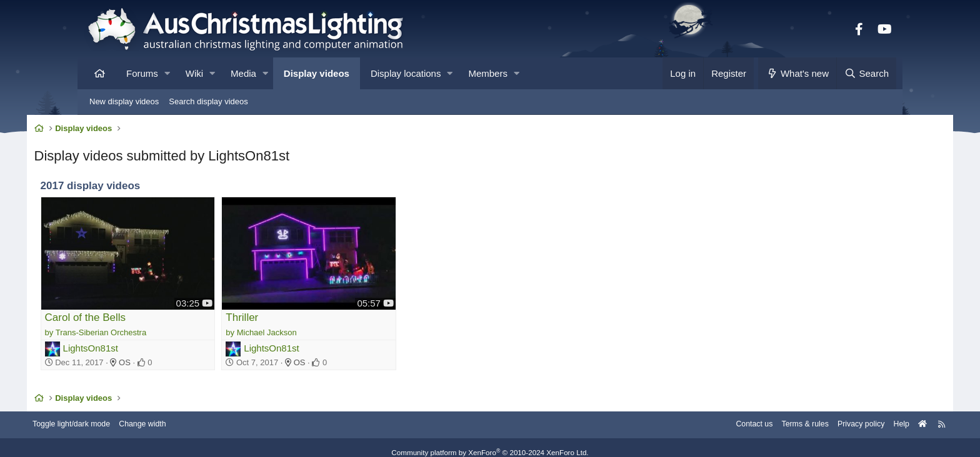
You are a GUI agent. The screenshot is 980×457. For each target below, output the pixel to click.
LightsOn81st (143, 336)
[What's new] (797, 73)
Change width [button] (205, 415)
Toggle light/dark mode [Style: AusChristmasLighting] (130, 415)
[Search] (866, 73)
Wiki (194, 73)
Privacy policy (801, 415)
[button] (167, 73)
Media (243, 73)
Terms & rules (742, 415)
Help (843, 415)
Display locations (406, 73)
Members (488, 73)
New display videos (124, 101)
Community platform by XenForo (490, 443)
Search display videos (208, 101)
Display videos (317, 73)
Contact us (689, 415)
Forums (142, 73)
